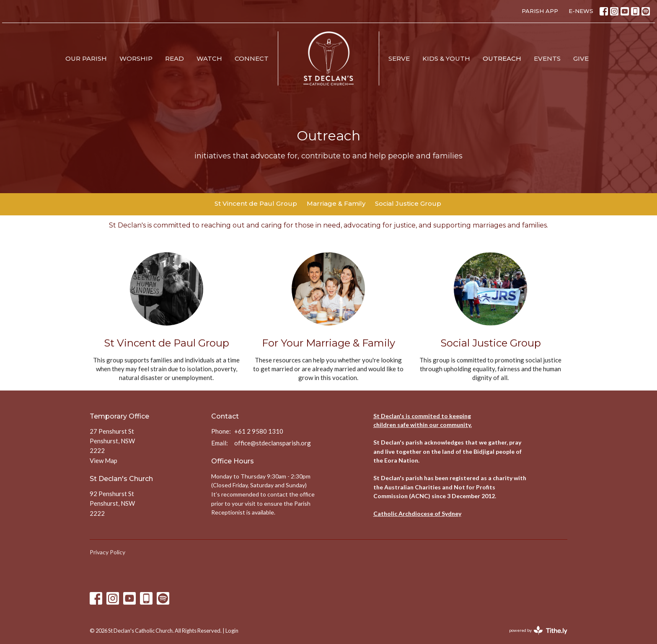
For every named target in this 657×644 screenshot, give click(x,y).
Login (232, 631)
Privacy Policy (107, 552)
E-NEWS (581, 11)
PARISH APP (540, 11)
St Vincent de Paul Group (256, 203)
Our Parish (86, 58)
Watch (209, 58)
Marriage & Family (336, 203)
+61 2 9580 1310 (259, 431)
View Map (103, 460)
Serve (399, 58)
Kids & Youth (446, 58)
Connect (252, 58)
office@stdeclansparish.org (273, 443)
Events (547, 58)
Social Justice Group (408, 203)
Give (581, 58)
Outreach (502, 58)
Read (175, 58)
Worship (136, 58)
